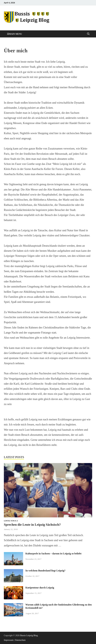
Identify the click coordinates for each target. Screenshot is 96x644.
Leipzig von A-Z (11, 521)
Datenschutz (20, 640)
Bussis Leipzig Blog (29, 635)
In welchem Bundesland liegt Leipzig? (45, 571)
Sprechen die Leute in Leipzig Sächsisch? (32, 525)
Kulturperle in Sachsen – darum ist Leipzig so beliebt (53, 554)
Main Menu (15, 34)
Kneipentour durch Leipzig (40, 588)
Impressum (9, 640)
